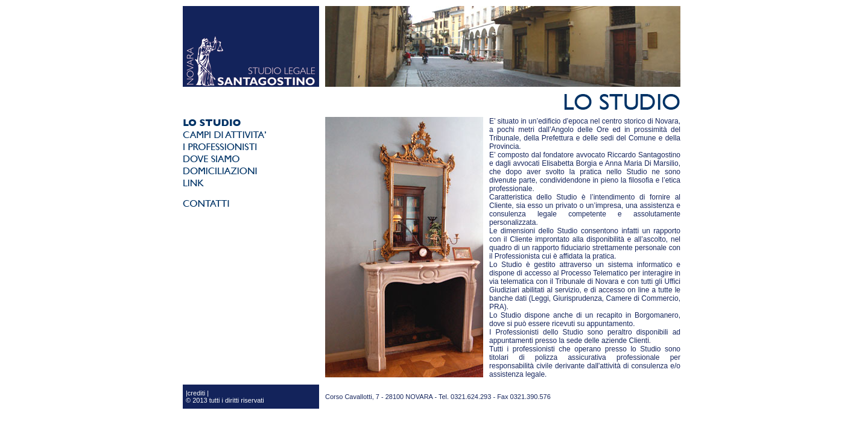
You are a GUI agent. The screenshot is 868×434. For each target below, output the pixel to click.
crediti (196, 393)
